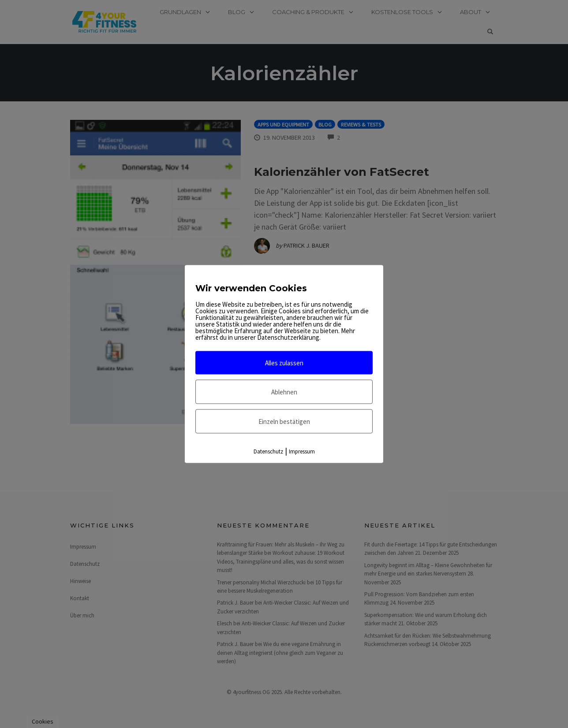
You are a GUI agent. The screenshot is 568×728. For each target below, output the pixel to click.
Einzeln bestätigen (284, 422)
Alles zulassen (284, 363)
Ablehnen (284, 392)
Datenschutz (268, 451)
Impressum (302, 451)
